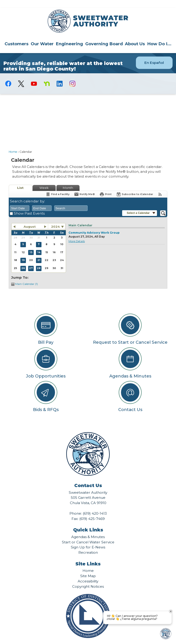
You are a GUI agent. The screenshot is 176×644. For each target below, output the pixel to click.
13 (31, 245)
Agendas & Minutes (88, 529)
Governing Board (104, 36)
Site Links (88, 556)
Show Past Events (29, 206)
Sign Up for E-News (88, 539)
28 (39, 260)
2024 (55, 219)
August (30, 219)
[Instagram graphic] (72, 76)
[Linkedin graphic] (60, 76)
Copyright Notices (88, 579)
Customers (16, 36)
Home (13, 144)
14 (39, 245)
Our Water (42, 36)
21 (39, 252)
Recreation (88, 545)
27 (31, 260)
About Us (135, 36)
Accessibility (88, 573)
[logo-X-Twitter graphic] (21, 76)
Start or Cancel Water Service (88, 534)
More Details (77, 233)
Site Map (88, 568)
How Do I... (159, 36)
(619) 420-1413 (95, 506)
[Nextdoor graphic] (47, 76)
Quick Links (88, 522)
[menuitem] (16, 36)
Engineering (69, 36)
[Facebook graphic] (8, 76)
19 (23, 252)
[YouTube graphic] (34, 76)
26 (23, 260)
